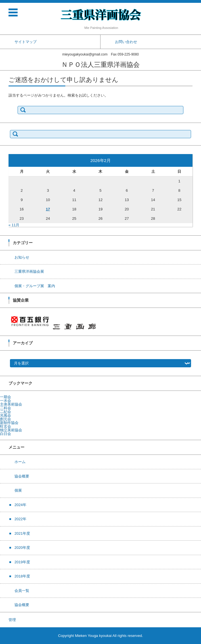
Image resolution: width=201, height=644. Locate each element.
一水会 (6, 401)
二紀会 (6, 412)
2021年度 (22, 533)
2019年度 (22, 562)
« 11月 (14, 225)
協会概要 (22, 476)
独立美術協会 (11, 430)
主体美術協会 (11, 404)
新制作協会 (9, 423)
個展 (18, 490)
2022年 (20, 519)
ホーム (20, 462)
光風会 (6, 415)
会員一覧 (22, 591)
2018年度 (22, 576)
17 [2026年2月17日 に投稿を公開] (48, 209)
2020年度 (22, 548)
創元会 (6, 419)
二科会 (6, 408)
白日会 (6, 434)
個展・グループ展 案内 (35, 286)
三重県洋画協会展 (29, 271)
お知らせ (22, 257)
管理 (12, 620)
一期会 (6, 397)
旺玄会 (6, 426)
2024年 (20, 505)
